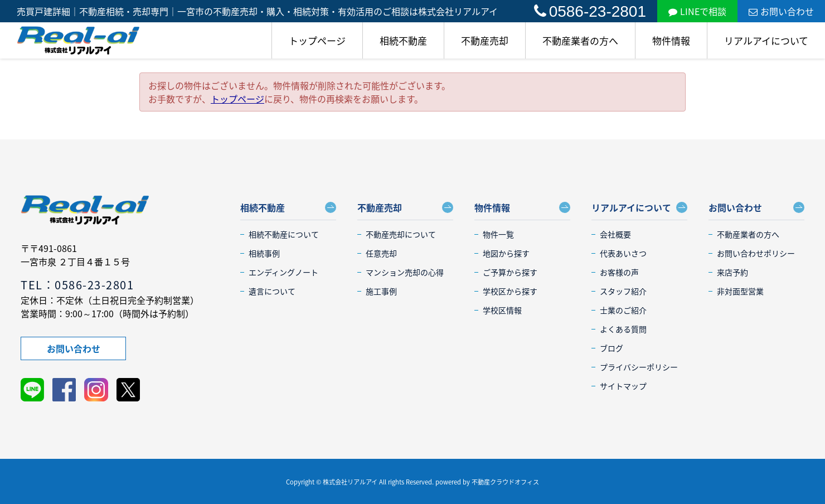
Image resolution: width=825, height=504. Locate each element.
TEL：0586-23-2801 (77, 285)
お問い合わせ (781, 11)
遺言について (272, 291)
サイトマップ (623, 386)
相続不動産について (284, 234)
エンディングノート (283, 272)
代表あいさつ (623, 253)
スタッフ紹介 (623, 291)
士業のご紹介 (623, 310)
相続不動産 (403, 40)
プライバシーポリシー (639, 367)
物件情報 (671, 40)
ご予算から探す (510, 272)
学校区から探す (510, 291)
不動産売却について (401, 234)
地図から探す (506, 253)
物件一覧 (498, 234)
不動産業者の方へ (580, 40)
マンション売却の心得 (405, 272)
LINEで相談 (697, 11)
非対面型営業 (740, 291)
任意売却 (381, 253)
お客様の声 (619, 272)
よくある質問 (623, 329)
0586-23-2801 (590, 11)
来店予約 (732, 272)
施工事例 (381, 291)
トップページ (317, 40)
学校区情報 (502, 310)
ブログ (612, 348)
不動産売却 (485, 40)
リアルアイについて (766, 40)
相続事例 (264, 253)
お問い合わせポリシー (756, 253)
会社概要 (615, 234)
